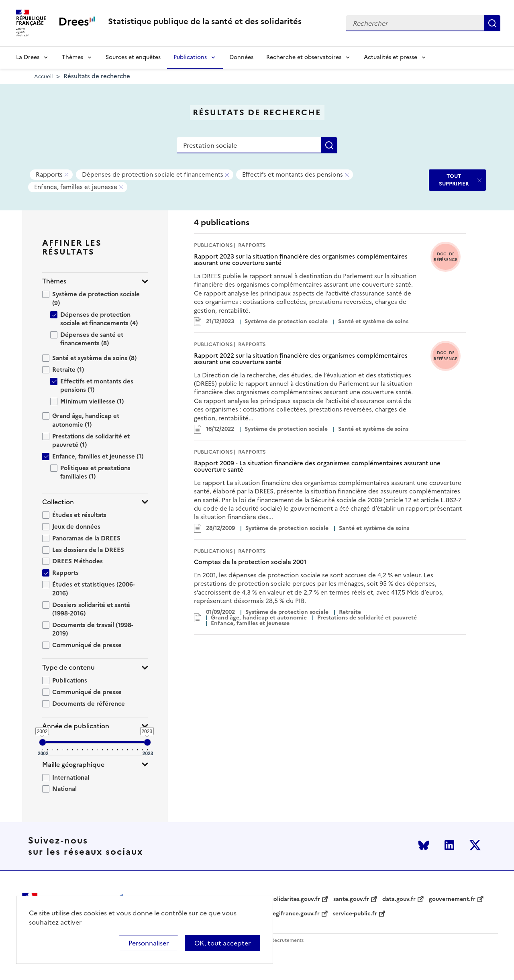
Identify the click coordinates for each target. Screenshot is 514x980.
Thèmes (72, 57)
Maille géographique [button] (73, 765)
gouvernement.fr (452, 899)
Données (241, 57)
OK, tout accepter (222, 943)
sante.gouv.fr (351, 899)
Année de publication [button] (76, 726)
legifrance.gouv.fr (295, 914)
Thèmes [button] (54, 281)
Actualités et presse (391, 57)
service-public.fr (355, 914)
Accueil (43, 76)
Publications (190, 57)
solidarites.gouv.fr (296, 899)
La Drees (28, 57)
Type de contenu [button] (68, 667)
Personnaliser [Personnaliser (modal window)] (149, 943)
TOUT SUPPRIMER (454, 180)
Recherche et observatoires (304, 57)
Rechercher (492, 23)
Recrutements (287, 940)
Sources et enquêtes (133, 57)
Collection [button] (58, 502)
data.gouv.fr (399, 899)
